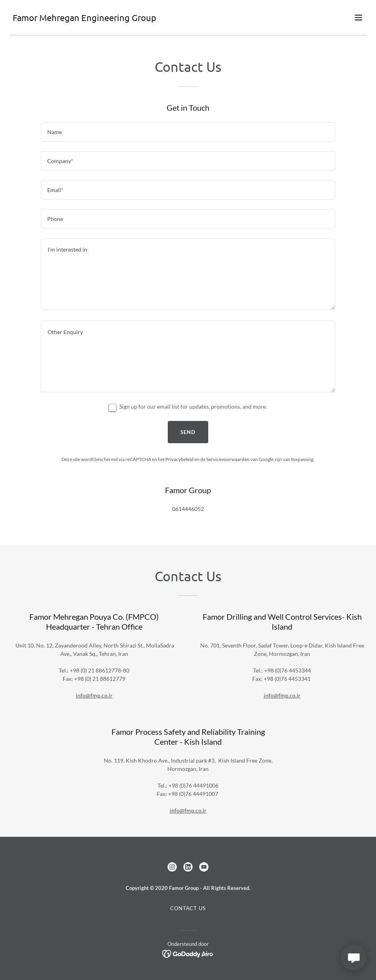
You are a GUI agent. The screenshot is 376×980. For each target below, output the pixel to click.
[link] (84, 19)
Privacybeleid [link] (179, 459)
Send (188, 432)
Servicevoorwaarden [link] (228, 459)
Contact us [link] (188, 908)
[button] (359, 17)
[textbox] (188, 132)
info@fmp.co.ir (94, 695)
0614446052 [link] (188, 509)
